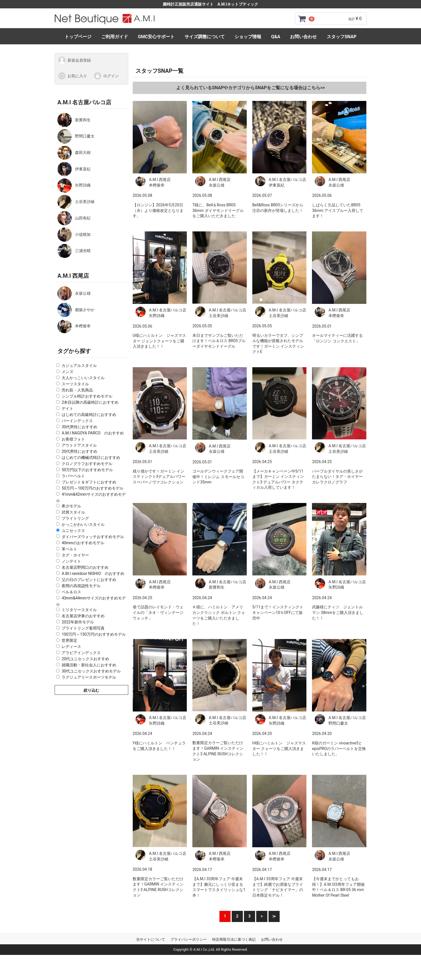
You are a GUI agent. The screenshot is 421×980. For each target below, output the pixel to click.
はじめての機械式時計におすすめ (91, 458)
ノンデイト (71, 561)
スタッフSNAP (342, 37)
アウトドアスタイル (79, 445)
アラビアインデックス (81, 652)
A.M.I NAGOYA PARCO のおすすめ (93, 433)
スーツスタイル (75, 384)
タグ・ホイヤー (75, 555)
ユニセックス (73, 531)
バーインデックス (77, 421)
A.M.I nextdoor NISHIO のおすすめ (93, 574)
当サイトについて (151, 939)
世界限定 (69, 640)
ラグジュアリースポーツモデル (89, 677)
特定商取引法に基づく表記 (234, 939)
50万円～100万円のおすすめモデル (92, 488)
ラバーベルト (73, 476)
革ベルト (69, 549)
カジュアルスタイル (79, 366)
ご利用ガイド (115, 37)
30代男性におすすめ (79, 427)
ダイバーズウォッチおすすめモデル (93, 537)
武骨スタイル (73, 512)
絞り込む (91, 690)
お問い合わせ (303, 37)
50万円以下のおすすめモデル (87, 470)
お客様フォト (73, 439)
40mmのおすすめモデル (83, 543)
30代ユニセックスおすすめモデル (91, 671)
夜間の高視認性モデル (81, 586)
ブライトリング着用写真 (83, 628)
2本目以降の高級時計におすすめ (90, 402)
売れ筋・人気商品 (77, 390)
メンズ (67, 372)
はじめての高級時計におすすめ (89, 415)
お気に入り (72, 76)
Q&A (276, 37)
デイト (67, 408)
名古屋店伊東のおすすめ (83, 616)
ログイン (106, 76)
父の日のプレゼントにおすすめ (89, 580)
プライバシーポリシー (188, 939)
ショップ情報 (248, 37)
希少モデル (71, 506)
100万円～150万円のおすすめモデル (94, 634)
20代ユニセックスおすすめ (85, 659)
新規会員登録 (74, 60)
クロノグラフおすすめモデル (87, 464)
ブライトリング (75, 518)
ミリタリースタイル (79, 609)
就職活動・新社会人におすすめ (89, 665)
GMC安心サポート (156, 37)
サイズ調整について (205, 37)
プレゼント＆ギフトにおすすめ (89, 482)
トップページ (78, 37)
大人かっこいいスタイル (83, 378)
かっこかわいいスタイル (83, 524)
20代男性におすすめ (79, 451)
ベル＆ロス (71, 592)
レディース (71, 646)
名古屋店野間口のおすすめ (85, 567)
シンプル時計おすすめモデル (87, 396)
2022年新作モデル (78, 622)
